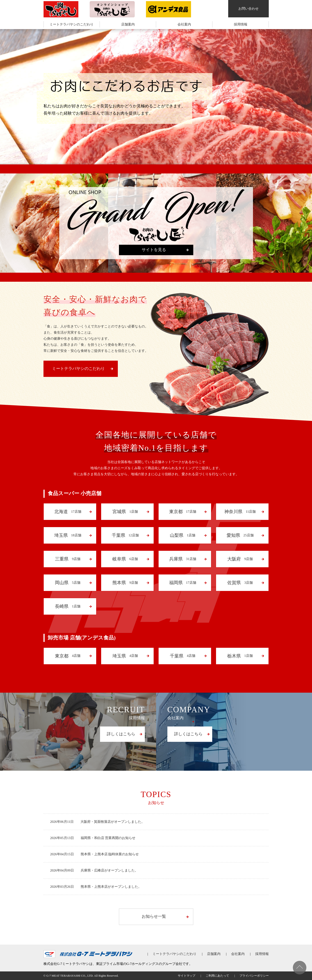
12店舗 (125, 535)
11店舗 (240, 512)
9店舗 (68, 559)
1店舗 (125, 512)
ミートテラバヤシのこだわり (72, 24)
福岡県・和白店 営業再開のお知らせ (108, 838)
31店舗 (182, 559)
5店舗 (68, 583)
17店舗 (68, 512)
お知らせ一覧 (154, 916)
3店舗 (240, 583)
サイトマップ (187, 976)
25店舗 (240, 535)
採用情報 (241, 24)
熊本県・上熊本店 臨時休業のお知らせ (110, 854)
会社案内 (184, 24)
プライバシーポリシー (254, 976)
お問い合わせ (248, 9)
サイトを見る (154, 250)
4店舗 (68, 656)
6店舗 (125, 559)
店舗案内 (128, 24)
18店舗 (68, 535)
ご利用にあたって (217, 976)
